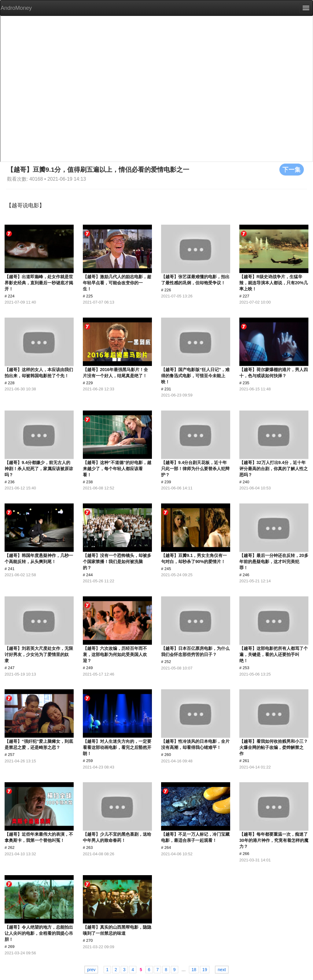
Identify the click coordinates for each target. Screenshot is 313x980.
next (222, 970)
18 (194, 970)
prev (91, 970)
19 (205, 970)
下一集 (292, 169)
